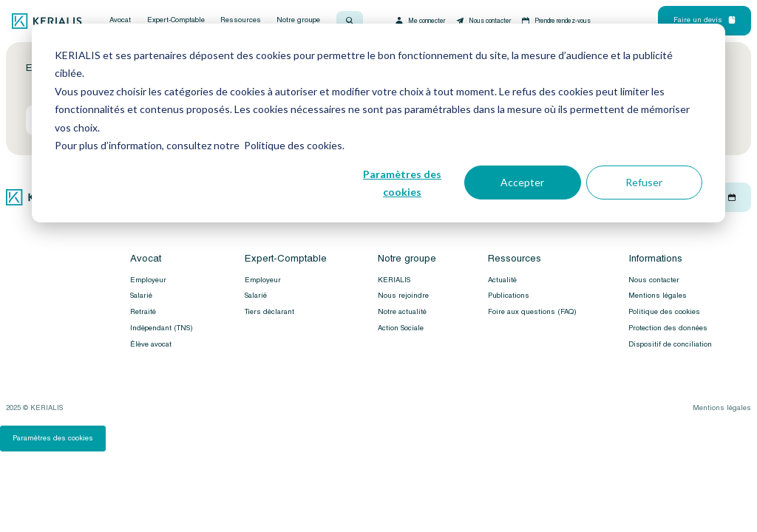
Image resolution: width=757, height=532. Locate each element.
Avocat (120, 21)
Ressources (241, 21)
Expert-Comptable (176, 21)
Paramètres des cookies (402, 183)
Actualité (502, 280)
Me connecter (420, 21)
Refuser (644, 182)
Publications (509, 296)
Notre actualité (402, 312)
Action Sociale (401, 328)
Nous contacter (483, 21)
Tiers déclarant (269, 312)
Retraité (143, 312)
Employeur (148, 280)
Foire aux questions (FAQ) (532, 312)
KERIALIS (394, 280)
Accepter (522, 182)
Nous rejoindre (403, 296)
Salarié (141, 296)
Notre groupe (298, 21)
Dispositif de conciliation (670, 344)
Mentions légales (658, 296)
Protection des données (668, 328)
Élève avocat (151, 344)
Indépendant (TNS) (162, 328)
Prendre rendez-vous (556, 21)
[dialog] (378, 123)
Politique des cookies (664, 312)
